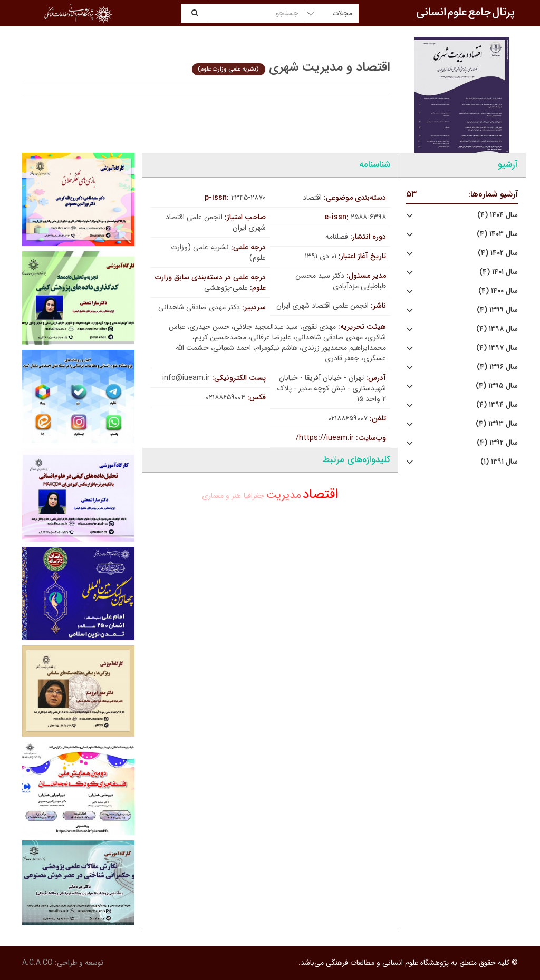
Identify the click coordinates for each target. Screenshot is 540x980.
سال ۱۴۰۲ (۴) (498, 253)
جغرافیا (254, 496)
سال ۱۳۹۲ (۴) (497, 443)
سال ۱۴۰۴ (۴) (498, 215)
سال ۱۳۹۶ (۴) (497, 367)
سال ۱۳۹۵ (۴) (497, 386)
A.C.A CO (37, 963)
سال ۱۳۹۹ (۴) (497, 310)
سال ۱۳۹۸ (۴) (497, 329)
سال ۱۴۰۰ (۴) (498, 291)
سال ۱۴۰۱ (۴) (499, 272)
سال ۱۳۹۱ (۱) (499, 462)
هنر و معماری (221, 496)
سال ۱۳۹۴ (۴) (497, 405)
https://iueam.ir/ (325, 438)
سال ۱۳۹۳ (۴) (497, 424)
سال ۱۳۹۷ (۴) (497, 348)
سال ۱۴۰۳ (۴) (497, 234)
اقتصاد (321, 494)
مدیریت (283, 495)
